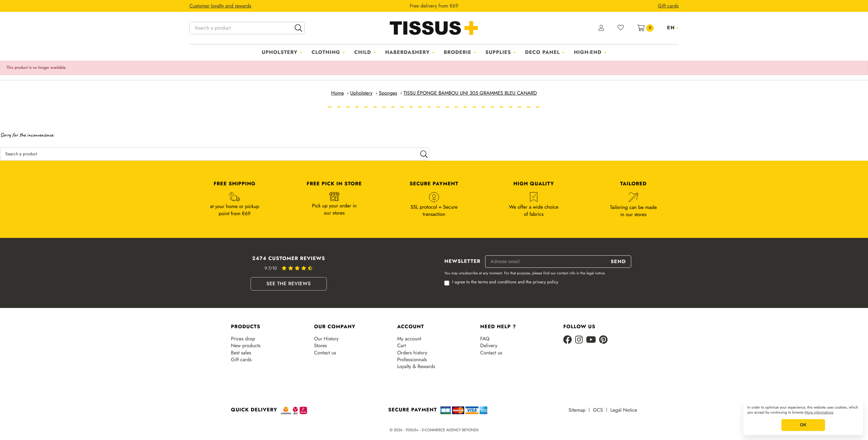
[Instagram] (579, 340)
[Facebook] (568, 340)
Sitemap (577, 410)
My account (409, 339)
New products (246, 346)
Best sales (241, 353)
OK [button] (803, 425)
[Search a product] (247, 28)
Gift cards (241, 360)
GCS (598, 410)
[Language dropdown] (673, 28)
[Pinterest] (603, 340)
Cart (402, 346)
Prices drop (243, 339)
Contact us (325, 353)
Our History (326, 339)
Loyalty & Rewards (416, 367)
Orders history (412, 353)
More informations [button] (819, 413)
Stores (320, 346)
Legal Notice (624, 410)
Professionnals (412, 360)
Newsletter (462, 262)
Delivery (489, 346)
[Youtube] (591, 340)
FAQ (485, 339)
